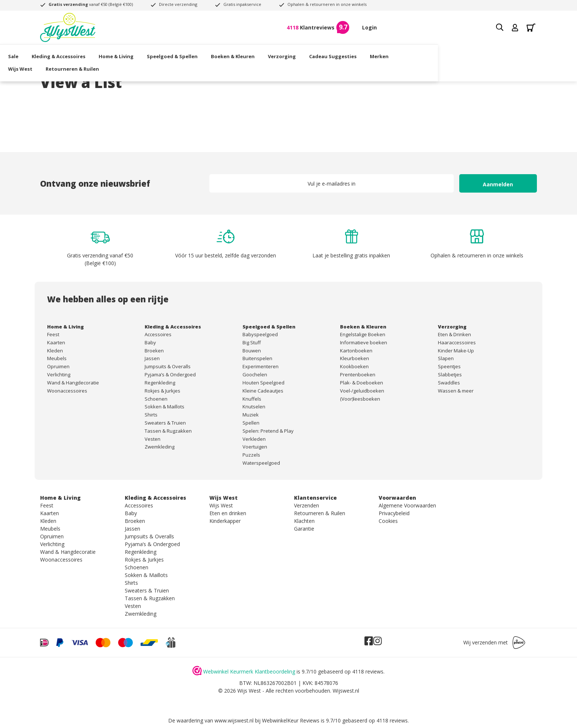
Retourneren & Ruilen (498, 53)
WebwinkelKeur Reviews (291, 720)
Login (369, 27)
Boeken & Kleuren (265, 53)
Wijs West (446, 53)
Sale (45, 53)
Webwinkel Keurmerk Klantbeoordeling (249, 671)
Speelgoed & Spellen (204, 53)
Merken (411, 53)
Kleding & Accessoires (91, 53)
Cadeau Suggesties (365, 53)
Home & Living (148, 53)
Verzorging (314, 53)
